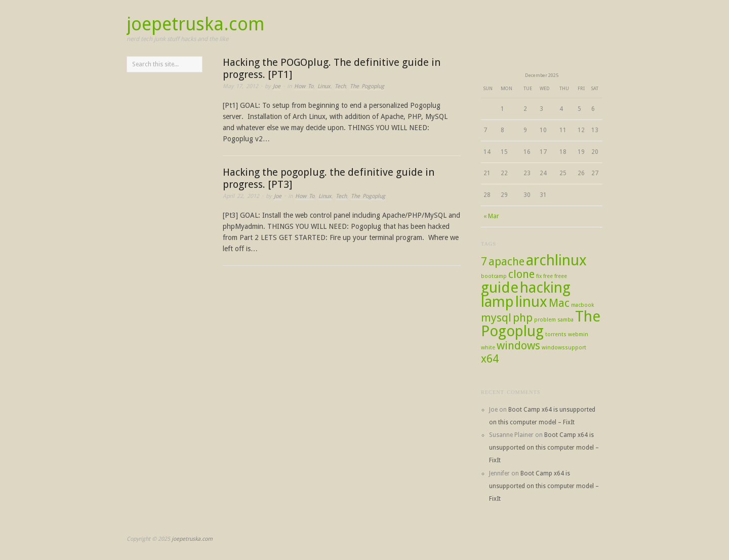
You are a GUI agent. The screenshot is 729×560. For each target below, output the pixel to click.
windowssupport (564, 348)
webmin (578, 334)
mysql (496, 318)
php (523, 318)
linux (531, 302)
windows (518, 346)
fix (539, 276)
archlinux (556, 260)
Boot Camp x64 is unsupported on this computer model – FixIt (544, 448)
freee (561, 276)
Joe (277, 86)
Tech (340, 86)
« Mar (491, 216)
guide (500, 288)
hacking (545, 288)
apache (507, 262)
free (548, 276)
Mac (559, 303)
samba (565, 320)
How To (304, 86)
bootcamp (494, 276)
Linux (324, 86)
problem (545, 320)
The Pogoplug (367, 86)
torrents (556, 334)
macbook (582, 305)
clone (521, 274)
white (488, 348)
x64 (490, 359)
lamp (497, 302)
